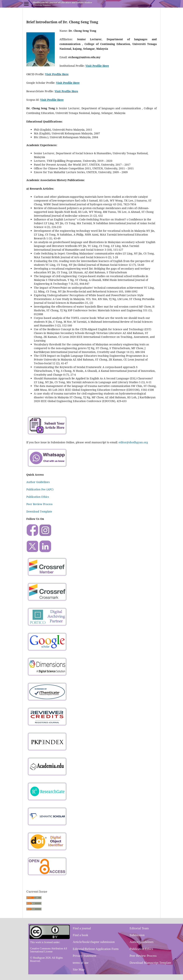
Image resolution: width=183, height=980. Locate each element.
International (37, 952)
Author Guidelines (38, 482)
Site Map (79, 970)
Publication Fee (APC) (40, 489)
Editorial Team (139, 928)
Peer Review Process (39, 504)
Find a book (80, 935)
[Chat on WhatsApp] (47, 467)
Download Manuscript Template (150, 963)
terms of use (81, 963)
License (48, 952)
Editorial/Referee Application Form (96, 949)
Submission (137, 935)
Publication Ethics (38, 497)
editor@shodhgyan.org (133, 442)
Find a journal (82, 928)
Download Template (39, 511)
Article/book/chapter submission (94, 942)
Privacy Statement (84, 956)
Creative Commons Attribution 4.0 (48, 949)
